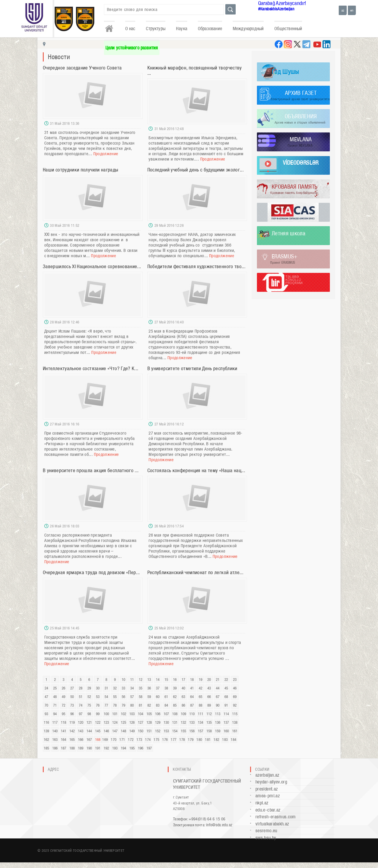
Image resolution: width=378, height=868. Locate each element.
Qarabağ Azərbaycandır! (282, 3)
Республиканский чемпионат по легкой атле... (195, 572)
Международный (248, 29)
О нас (130, 29)
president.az (267, 789)
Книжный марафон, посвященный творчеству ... (195, 70)
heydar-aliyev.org (271, 782)
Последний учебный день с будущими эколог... (195, 170)
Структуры (156, 29)
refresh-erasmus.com (276, 817)
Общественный (288, 29)
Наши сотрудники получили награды (81, 170)
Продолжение (106, 154)
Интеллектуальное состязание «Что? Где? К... (91, 368)
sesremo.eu (266, 831)
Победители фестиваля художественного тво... (196, 266)
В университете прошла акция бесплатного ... (91, 470)
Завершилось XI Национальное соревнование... (92, 266)
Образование (210, 29)
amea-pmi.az (268, 796)
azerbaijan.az (267, 775)
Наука (182, 29)
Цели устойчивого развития (132, 48)
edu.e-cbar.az (268, 810)
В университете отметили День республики (192, 368)
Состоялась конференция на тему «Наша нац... (196, 470)
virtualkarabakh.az (272, 824)
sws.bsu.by (266, 838)
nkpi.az (262, 803)
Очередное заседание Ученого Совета (82, 68)
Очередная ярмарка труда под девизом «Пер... (91, 572)
